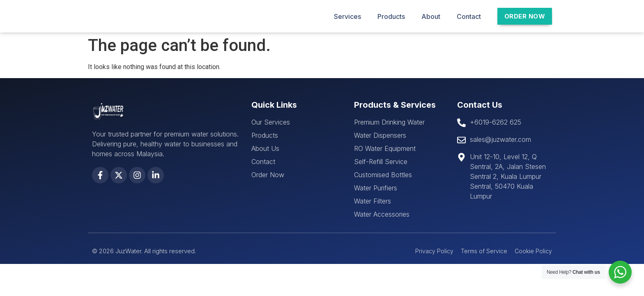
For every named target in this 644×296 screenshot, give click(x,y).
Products (391, 16)
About (431, 16)
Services (347, 16)
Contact (469, 16)
